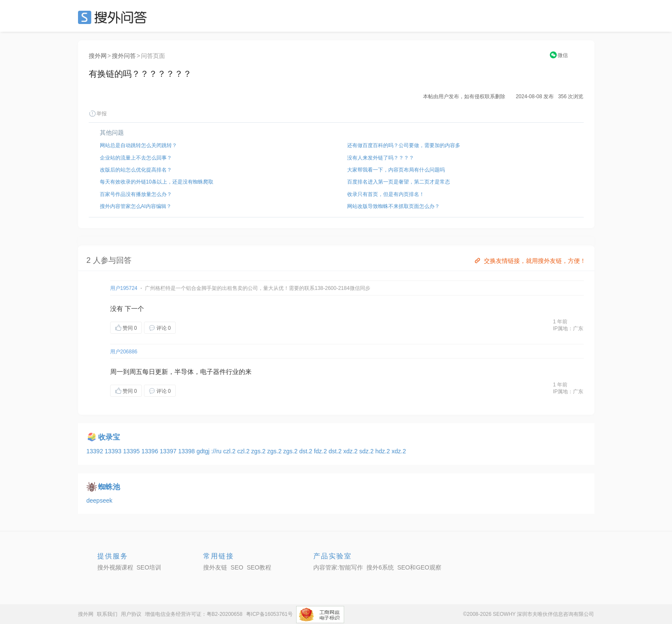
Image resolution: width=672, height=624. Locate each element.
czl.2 (230, 451)
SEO (114, 17)
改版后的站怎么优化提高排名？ (136, 170)
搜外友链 (215, 567)
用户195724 (124, 288)
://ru (217, 451)
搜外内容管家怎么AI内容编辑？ (136, 206)
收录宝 (109, 437)
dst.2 (306, 451)
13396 (151, 451)
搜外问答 (124, 56)
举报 (98, 114)
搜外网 (98, 56)
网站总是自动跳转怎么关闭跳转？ (138, 145)
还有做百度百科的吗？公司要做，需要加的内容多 (404, 145)
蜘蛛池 (109, 487)
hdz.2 (384, 451)
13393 (114, 451)
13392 (96, 451)
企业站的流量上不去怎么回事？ (136, 158)
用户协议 (131, 614)
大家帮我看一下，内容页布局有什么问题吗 (396, 170)
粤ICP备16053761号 (269, 614)
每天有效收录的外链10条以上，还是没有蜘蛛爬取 (157, 182)
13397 (169, 451)
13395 (132, 451)
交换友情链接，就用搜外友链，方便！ (529, 261)
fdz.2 (321, 451)
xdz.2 (351, 451)
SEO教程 (259, 567)
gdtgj (204, 451)
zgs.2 (259, 451)
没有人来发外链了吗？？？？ (381, 158)
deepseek (100, 500)
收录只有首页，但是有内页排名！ (386, 194)
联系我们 (107, 614)
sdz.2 (367, 451)
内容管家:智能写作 (338, 567)
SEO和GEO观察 (419, 567)
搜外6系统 (380, 567)
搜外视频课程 (115, 567)
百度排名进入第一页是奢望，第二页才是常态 (399, 182)
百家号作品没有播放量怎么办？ (136, 194)
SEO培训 (149, 567)
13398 (187, 451)
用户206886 (124, 352)
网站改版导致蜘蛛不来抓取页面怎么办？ (393, 206)
